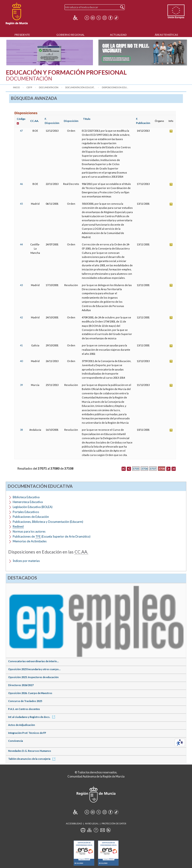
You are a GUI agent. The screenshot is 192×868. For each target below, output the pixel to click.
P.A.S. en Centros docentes (24, 709)
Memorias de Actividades (30, 541)
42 (21, 317)
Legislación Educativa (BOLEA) (33, 507)
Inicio (16, 87)
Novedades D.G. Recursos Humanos (30, 751)
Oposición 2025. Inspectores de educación (33, 677)
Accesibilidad (74, 824)
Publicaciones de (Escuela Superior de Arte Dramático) (52, 537)
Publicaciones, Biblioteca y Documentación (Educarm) (48, 522)
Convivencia (16, 741)
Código (21, 119)
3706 (145, 469)
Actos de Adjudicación (22, 725)
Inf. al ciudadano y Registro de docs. (32, 717)
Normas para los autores (29, 531)
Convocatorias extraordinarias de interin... (34, 661)
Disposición (71, 121)
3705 (136, 469)
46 (21, 184)
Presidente (22, 35)
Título (87, 119)
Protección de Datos (114, 824)
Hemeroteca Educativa (28, 502)
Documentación (49, 87)
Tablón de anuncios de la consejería (32, 759)
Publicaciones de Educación (31, 517)
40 (21, 361)
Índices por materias (26, 561)
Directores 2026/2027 (21, 685)
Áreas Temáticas (166, 35)
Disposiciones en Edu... (115, 87)
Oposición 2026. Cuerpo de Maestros (30, 693)
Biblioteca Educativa (26, 497)
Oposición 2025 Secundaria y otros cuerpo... (34, 669)
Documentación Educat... (80, 87)
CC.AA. (35, 121)
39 (21, 385)
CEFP (29, 87)
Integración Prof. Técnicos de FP (27, 733)
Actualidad (118, 35)
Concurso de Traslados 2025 (25, 701)
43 (21, 285)
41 (21, 345)
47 (21, 131)
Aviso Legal (92, 824)
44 (21, 244)
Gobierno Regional (70, 35)
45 (21, 204)
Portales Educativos (26, 512)
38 (21, 430)
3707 (153, 469)
